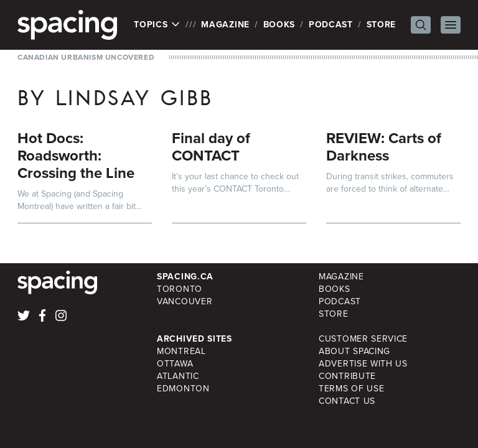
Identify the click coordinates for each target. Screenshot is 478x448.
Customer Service (363, 339)
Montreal (181, 351)
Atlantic (178, 376)
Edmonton (183, 389)
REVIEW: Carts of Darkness (384, 147)
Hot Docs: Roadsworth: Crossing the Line (76, 156)
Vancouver (185, 301)
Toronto (180, 289)
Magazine (225, 25)
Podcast (331, 25)
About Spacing (354, 351)
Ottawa (175, 364)
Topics (157, 25)
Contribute (347, 376)
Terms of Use (351, 389)
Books (279, 25)
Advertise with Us (363, 364)
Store (382, 25)
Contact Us (347, 401)
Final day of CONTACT (211, 147)
